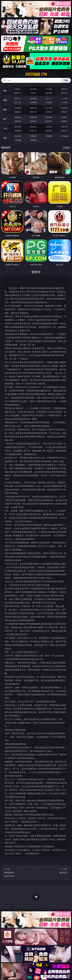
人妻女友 (49, 127)
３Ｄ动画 (64, 98)
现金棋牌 (49, 93)
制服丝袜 (18, 112)
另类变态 (64, 112)
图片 (5, 119)
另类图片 (64, 121)
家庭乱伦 (33, 127)
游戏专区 (64, 89)
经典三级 (33, 112)
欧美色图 (49, 117)
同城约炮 (18, 136)
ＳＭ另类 (64, 102)
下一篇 (62, 871)
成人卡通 (49, 108)
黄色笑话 (49, 131)
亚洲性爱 (18, 108)
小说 (5, 128)
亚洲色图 (33, 117)
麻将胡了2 (18, 93)
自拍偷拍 (33, 98)
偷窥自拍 (18, 117)
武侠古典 (64, 127)
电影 (5, 110)
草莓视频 (49, 136)
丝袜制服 (33, 102)
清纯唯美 (33, 121)
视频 (5, 100)
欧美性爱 (64, 108)
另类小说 (33, 131)
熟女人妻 (18, 102)
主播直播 (49, 102)
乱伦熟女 (49, 112)
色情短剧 (33, 140)
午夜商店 (33, 136)
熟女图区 (49, 121)
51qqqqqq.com (36, 74)
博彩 (5, 91)
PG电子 (18, 89)
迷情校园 (18, 131)
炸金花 (33, 93)
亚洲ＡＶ (18, 98)
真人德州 (33, 89)
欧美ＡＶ (49, 98)
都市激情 (18, 127)
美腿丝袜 (18, 121)
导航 (5, 138)
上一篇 (10, 873)
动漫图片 (64, 117)
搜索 (66, 80)
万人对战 (49, 89)
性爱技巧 (64, 131)
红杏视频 (18, 140)
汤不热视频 (64, 136)
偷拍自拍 (33, 108)
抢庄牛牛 (64, 93)
